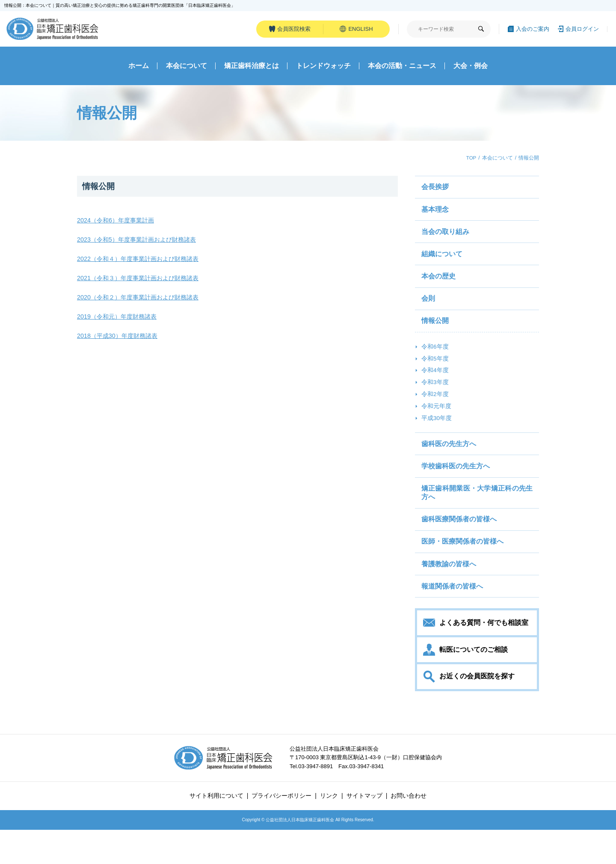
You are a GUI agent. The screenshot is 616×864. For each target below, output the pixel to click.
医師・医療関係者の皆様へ (463, 569)
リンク (329, 830)
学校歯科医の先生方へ (456, 489)
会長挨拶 (435, 191)
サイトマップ (364, 830)
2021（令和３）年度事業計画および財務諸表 (142, 281)
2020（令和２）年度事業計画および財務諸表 (142, 300)
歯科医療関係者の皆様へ (459, 545)
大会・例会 (471, 69)
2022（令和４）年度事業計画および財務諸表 (142, 262)
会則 (429, 310)
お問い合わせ (409, 830)
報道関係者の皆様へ (453, 617)
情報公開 (99, 189)
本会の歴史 (439, 286)
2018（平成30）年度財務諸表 (120, 339)
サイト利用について (216, 830)
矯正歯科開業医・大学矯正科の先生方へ (477, 517)
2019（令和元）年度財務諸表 (119, 319)
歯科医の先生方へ (449, 465)
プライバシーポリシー (281, 830)
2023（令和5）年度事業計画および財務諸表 (141, 242)
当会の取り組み (446, 238)
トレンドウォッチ (323, 69)
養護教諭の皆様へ (449, 593)
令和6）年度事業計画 (128, 223)
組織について (442, 262)
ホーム (139, 69)
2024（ (87, 223)
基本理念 (435, 214)
